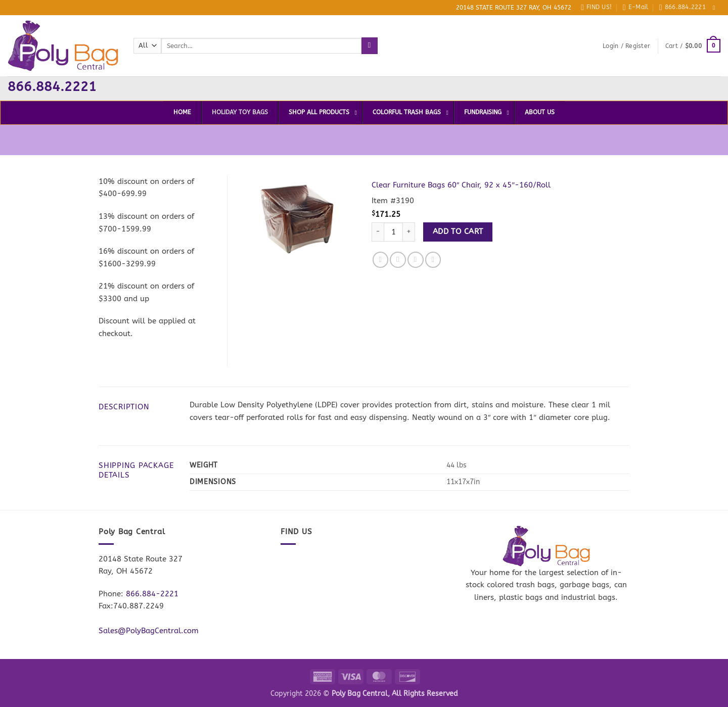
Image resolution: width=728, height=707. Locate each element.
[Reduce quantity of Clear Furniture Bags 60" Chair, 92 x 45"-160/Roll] (378, 232)
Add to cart (458, 231)
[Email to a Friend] (416, 260)
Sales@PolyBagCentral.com (149, 631)
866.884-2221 (152, 594)
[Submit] (370, 45)
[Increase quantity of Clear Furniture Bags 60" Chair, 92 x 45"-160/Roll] (409, 232)
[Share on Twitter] (398, 260)
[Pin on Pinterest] (433, 260)
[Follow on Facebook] (716, 8)
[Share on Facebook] (381, 260)
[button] (626, 46)
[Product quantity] (393, 232)
